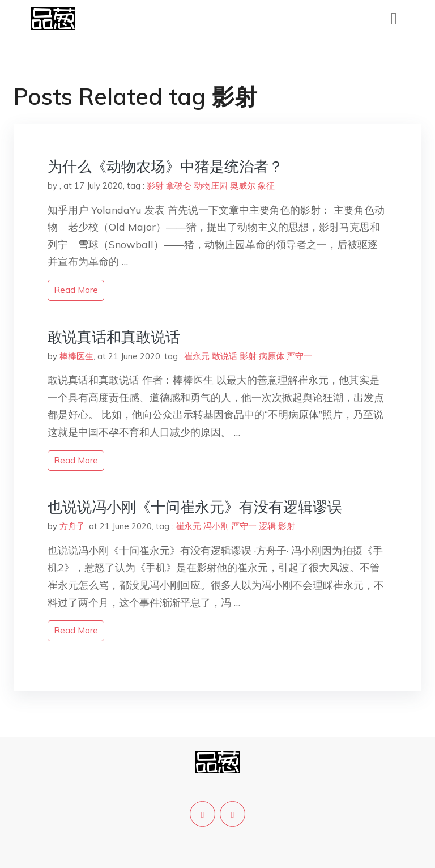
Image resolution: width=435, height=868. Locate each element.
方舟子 (72, 526)
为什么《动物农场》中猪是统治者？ (165, 166)
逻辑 (267, 526)
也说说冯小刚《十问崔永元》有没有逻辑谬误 (195, 507)
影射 (155, 186)
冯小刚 (216, 526)
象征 (266, 186)
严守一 (299, 356)
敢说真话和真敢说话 (114, 337)
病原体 (272, 356)
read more (76, 290)
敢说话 (225, 356)
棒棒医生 (76, 356)
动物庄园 (211, 186)
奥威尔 (243, 186)
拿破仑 (179, 186)
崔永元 (197, 356)
